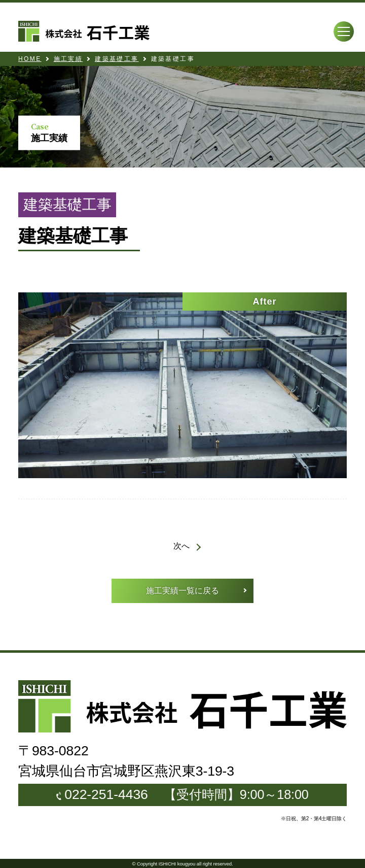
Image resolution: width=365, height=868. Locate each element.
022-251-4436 (106, 794)
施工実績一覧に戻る (182, 591)
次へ (181, 546)
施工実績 (68, 59)
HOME (30, 59)
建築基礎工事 (117, 59)
